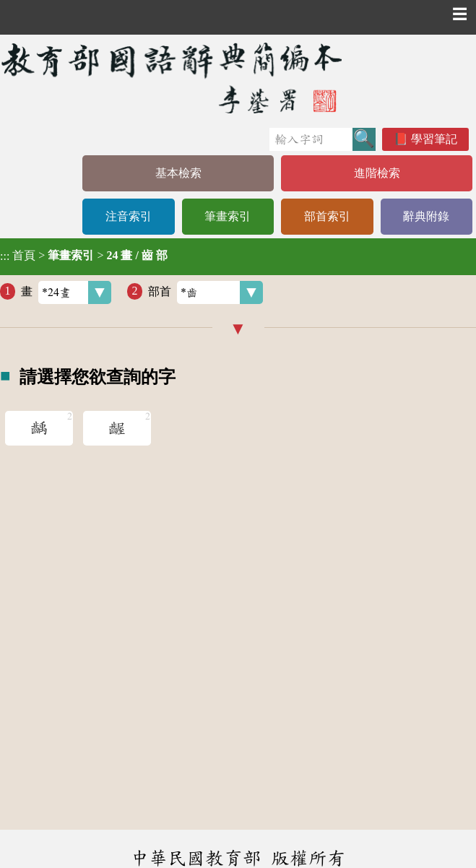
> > (84, 256)
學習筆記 (434, 139)
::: (5, 257)
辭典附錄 (426, 216)
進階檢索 (377, 173)
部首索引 (327, 216)
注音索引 (129, 216)
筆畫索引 (228, 216)
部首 (205, 292)
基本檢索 (178, 173)
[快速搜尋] (311, 139)
